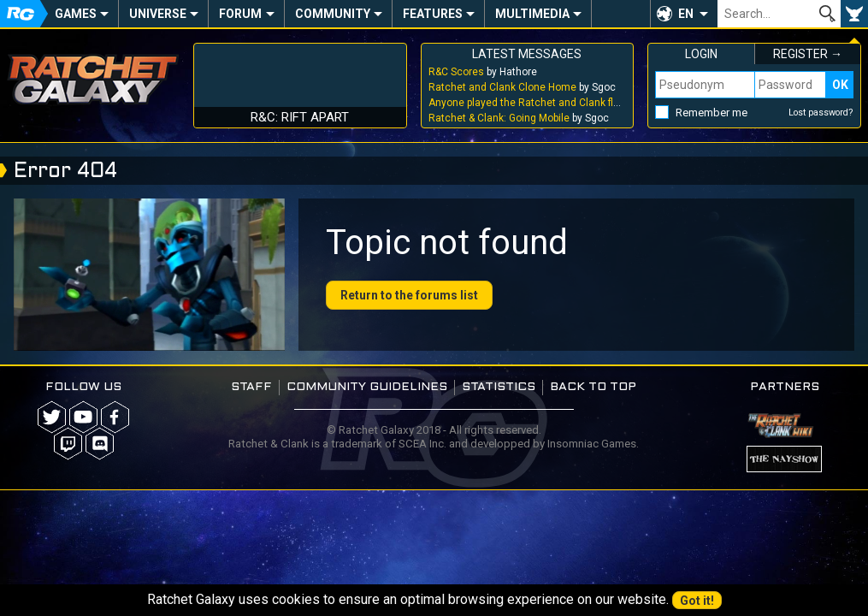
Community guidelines (367, 387)
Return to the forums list (409, 295)
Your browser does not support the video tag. (149, 275)
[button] (684, 14)
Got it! (697, 601)
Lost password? (821, 113)
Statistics (499, 387)
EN (686, 14)
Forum (240, 14)
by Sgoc (522, 87)
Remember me (712, 113)
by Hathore (483, 72)
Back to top (593, 387)
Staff (251, 387)
